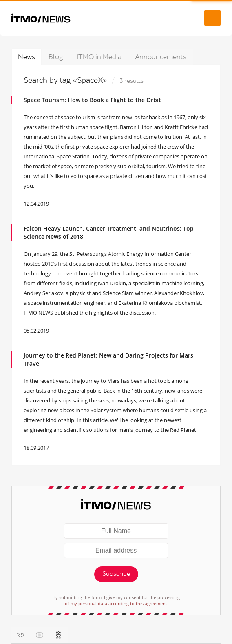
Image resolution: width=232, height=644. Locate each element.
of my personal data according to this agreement (116, 603)
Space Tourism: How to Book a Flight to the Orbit (92, 100)
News (27, 57)
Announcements (161, 57)
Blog (56, 57)
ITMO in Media (99, 57)
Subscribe (116, 574)
